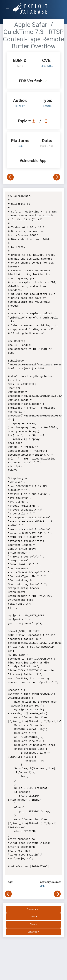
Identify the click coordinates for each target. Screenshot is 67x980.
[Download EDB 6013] (35, 121)
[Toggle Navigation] (9, 9)
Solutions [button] (33, 932)
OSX (20, 146)
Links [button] (33, 917)
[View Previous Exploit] (10, 177)
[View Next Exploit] (57, 177)
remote (47, 106)
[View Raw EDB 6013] (46, 121)
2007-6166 (47, 66)
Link (42, 886)
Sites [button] (33, 924)
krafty (20, 106)
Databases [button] (33, 909)
